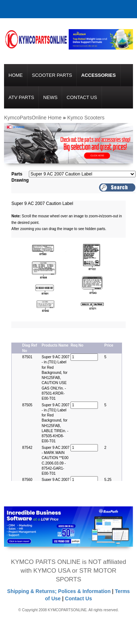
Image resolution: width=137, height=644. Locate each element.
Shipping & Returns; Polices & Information (59, 591)
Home (16, 75)
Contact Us (82, 97)
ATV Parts (21, 97)
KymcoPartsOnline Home (33, 118)
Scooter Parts (52, 75)
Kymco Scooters (86, 118)
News (50, 97)
